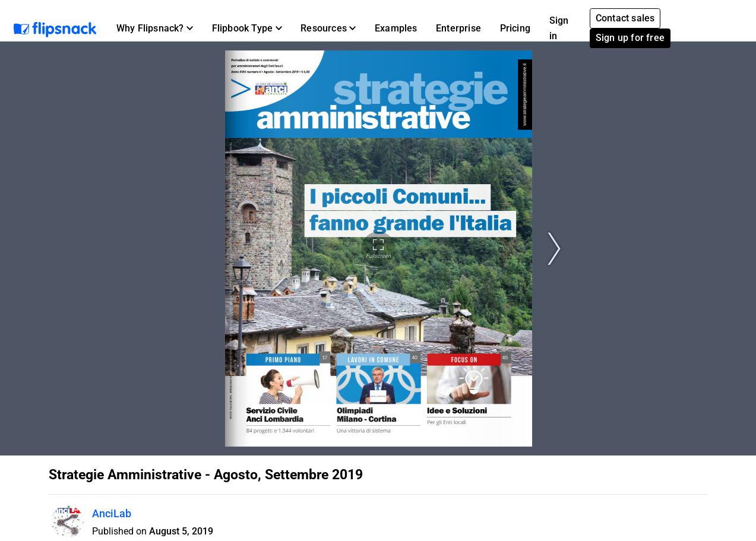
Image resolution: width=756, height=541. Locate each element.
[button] (155, 29)
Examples (396, 28)
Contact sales (625, 18)
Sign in (559, 28)
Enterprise (458, 28)
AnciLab (112, 513)
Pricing (515, 28)
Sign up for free (630, 38)
